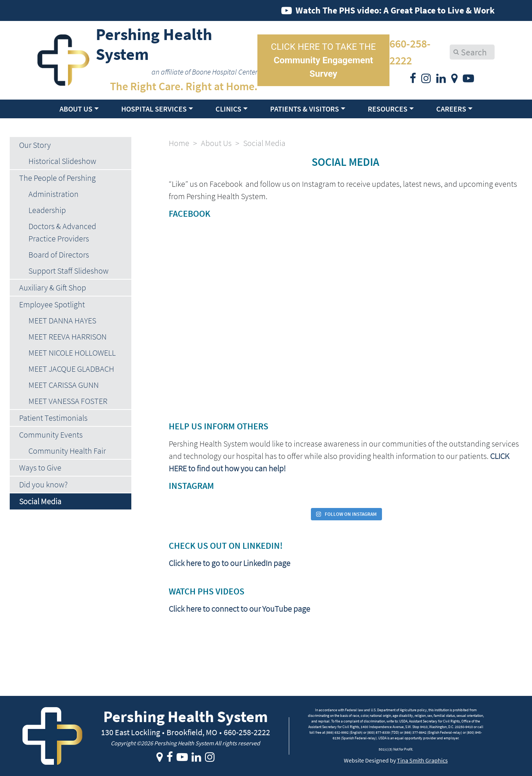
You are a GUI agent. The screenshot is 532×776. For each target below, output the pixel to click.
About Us (76, 109)
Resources (388, 109)
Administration (53, 194)
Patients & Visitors (305, 109)
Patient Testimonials (53, 418)
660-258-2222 (410, 52)
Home (179, 143)
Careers (451, 109)
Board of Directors (59, 255)
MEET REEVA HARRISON (68, 337)
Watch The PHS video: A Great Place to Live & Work (395, 10)
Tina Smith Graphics (422, 760)
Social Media (40, 501)
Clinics (228, 109)
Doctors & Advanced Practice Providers (62, 232)
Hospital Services (154, 109)
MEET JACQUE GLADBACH (71, 369)
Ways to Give (40, 468)
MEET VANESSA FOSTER (68, 401)
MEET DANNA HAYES (62, 320)
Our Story (35, 145)
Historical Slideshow (62, 161)
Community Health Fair (67, 451)
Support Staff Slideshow (68, 271)
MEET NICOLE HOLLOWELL (72, 353)
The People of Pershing (57, 178)
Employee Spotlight (52, 304)
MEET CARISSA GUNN (64, 385)
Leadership (47, 210)
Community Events (51, 435)
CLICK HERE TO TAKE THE (323, 60)
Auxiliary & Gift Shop (53, 287)
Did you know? (43, 484)
